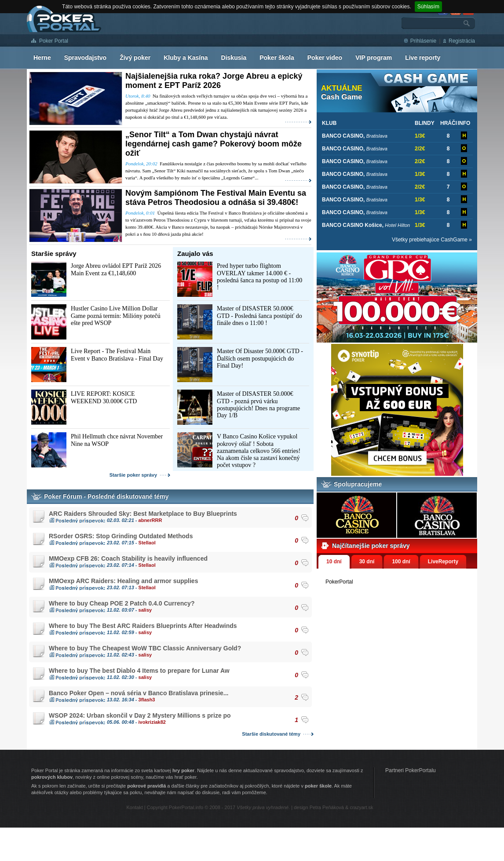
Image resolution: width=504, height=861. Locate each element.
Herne (42, 58)
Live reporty (423, 58)
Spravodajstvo (85, 58)
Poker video (325, 58)
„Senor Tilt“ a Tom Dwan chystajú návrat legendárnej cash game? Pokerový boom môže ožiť (214, 144)
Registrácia (462, 41)
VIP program (374, 58)
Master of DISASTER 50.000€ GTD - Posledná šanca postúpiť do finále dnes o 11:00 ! (259, 316)
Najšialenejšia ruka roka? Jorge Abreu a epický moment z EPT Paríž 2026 (214, 81)
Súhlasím (428, 7)
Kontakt (134, 807)
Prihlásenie (423, 41)
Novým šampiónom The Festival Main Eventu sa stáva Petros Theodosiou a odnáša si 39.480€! (216, 198)
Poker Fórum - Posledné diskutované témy (106, 496)
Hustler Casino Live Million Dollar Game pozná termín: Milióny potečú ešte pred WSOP (116, 316)
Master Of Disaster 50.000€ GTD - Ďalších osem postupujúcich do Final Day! (260, 358)
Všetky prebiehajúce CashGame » (432, 240)
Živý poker (135, 58)
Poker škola (277, 58)
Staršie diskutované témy (271, 734)
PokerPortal (339, 582)
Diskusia (234, 58)
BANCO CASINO (343, 136)
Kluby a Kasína (186, 58)
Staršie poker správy (133, 475)
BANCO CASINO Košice (352, 225)
